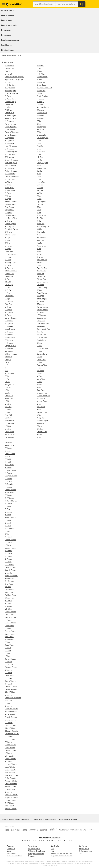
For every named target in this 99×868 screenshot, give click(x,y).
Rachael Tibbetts (11, 784)
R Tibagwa (9, 448)
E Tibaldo (8, 468)
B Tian (39, 124)
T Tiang (40, 290)
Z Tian (39, 265)
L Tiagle (8, 410)
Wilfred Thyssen (11, 354)
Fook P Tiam (41, 74)
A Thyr (8, 238)
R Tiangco (40, 304)
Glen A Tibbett (10, 692)
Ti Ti (7, 371)
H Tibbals (8, 562)
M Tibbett (9, 701)
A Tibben (8, 604)
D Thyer (8, 96)
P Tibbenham (10, 640)
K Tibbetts (9, 762)
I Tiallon (39, 69)
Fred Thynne (10, 207)
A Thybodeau (10, 88)
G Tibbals (8, 559)
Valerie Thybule (11, 91)
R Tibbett (8, 703)
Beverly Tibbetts (11, 717)
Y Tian (39, 249)
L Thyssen (9, 332)
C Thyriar (8, 265)
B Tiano (39, 343)
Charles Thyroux (11, 271)
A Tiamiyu (40, 102)
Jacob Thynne (10, 216)
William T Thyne (11, 202)
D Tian (39, 141)
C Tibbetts (9, 723)
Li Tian (39, 179)
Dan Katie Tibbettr (11, 709)
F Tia (7, 376)
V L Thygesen (10, 168)
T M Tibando (10, 498)
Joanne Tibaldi (10, 454)
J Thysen (9, 307)
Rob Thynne (9, 227)
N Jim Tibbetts (10, 778)
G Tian (39, 149)
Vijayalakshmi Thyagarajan (14, 80)
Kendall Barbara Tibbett (13, 698)
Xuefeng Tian (42, 246)
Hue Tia (8, 387)
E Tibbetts (9, 742)
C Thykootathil (10, 174)
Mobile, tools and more (36, 854)
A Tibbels (8, 601)
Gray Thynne (10, 210)
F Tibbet (8, 648)
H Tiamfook (41, 99)
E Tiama (40, 93)
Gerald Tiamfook (43, 96)
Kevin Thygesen (11, 146)
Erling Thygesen (11, 135)
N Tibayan (9, 554)
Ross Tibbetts (10, 789)
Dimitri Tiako (9, 437)
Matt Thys (9, 304)
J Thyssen (9, 326)
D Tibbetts (9, 737)
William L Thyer (11, 118)
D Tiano (40, 351)
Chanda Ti (9, 357)
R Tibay (8, 531)
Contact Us (11, 849)
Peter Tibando (10, 493)
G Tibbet (8, 651)
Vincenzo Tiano (42, 393)
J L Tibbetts (9, 756)
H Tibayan (9, 543)
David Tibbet (10, 645)
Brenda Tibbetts (11, 720)
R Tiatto (40, 435)
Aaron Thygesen (11, 124)
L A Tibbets (9, 665)
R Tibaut (8, 520)
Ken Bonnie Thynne (12, 218)
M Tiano (40, 376)
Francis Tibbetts (11, 745)
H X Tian (40, 157)
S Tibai (7, 451)
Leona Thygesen (11, 152)
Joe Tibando (10, 482)
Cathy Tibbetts (10, 726)
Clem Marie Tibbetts (12, 734)
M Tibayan (9, 551)
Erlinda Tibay (10, 529)
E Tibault (8, 515)
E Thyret (8, 249)
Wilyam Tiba (9, 446)
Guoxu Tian (41, 152)
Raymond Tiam (42, 77)
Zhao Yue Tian (42, 268)
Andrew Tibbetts (11, 712)
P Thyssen (9, 340)
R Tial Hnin (40, 66)
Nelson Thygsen (11, 171)
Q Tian (39, 199)
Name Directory (14, 819)
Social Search (6, 45)
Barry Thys (9, 277)
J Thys (8, 299)
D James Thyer (11, 99)
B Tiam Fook (41, 82)
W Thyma (9, 182)
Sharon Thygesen (11, 160)
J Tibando (9, 479)
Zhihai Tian (41, 274)
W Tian (39, 221)
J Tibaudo (9, 512)
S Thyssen (9, 349)
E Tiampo (40, 105)
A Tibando (9, 473)
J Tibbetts (9, 753)
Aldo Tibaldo (9, 465)
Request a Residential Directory (62, 856)
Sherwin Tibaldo (11, 470)
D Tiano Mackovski (43, 396)
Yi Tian (39, 254)
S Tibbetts (9, 792)
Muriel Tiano (41, 379)
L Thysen (9, 310)
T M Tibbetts (10, 803)
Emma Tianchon (43, 282)
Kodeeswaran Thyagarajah (14, 77)
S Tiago (8, 412)
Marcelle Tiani (42, 326)
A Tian (39, 121)
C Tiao (39, 404)
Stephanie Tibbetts (12, 798)
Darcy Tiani (41, 321)
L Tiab (7, 401)
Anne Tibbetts (10, 714)
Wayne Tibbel (10, 598)
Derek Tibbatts (10, 567)
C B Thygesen (10, 130)
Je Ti (7, 362)
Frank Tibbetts (10, 748)
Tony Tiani (40, 332)
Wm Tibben (9, 637)
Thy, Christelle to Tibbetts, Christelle (45, 819)
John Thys (9, 302)
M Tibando (9, 484)
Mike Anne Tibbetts (12, 776)
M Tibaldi (8, 457)
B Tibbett (8, 670)
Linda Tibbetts (10, 767)
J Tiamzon (40, 118)
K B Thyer (9, 107)
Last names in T (26, 819)
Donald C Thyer (11, 102)
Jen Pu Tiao (41, 407)
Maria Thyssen (10, 338)
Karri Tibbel (9, 593)
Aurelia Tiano (41, 340)
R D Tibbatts (9, 579)
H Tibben (8, 620)
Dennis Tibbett (10, 681)
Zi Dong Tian (41, 279)
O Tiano (40, 382)
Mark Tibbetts (10, 773)
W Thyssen (9, 351)
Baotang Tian (41, 127)
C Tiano (40, 346)
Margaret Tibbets (11, 667)
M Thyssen (9, 335)
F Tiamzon (40, 116)
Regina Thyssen (11, 346)
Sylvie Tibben (10, 634)
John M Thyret (10, 254)
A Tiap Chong (42, 418)
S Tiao (39, 410)
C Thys (8, 279)
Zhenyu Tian (41, 271)
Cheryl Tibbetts (11, 728)
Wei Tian (40, 229)
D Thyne (8, 193)
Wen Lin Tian (41, 232)
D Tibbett (8, 679)
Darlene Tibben (11, 612)
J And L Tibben (11, 623)
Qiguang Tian (41, 202)
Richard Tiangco (42, 307)
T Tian (39, 213)
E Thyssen (9, 321)
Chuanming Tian (43, 138)
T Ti (7, 368)
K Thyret (8, 257)
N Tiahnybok (10, 424)
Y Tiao (39, 415)
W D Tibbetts (10, 806)
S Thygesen (9, 157)
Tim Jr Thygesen (11, 163)
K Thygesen (9, 141)
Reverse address (8, 15)
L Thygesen (9, 149)
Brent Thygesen (11, 127)
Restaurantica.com (85, 851)
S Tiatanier (40, 429)
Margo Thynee (10, 204)
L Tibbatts (9, 573)
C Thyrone (9, 268)
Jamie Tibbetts (10, 759)
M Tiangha (40, 313)
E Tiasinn (40, 426)
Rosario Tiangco (42, 310)
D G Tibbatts (10, 565)
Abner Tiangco (42, 293)
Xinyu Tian (41, 241)
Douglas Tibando (11, 476)
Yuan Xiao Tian (42, 260)
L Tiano (39, 374)
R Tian (39, 207)
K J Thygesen (10, 143)
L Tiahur (8, 429)
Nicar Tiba (9, 443)
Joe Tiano (40, 371)
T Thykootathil (10, 179)
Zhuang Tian (41, 277)
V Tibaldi (8, 462)
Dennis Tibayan (11, 540)
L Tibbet (8, 656)
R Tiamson (41, 110)
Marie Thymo (10, 188)
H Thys (8, 293)
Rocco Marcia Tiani (43, 329)
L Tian (39, 177)
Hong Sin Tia (9, 385)
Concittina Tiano (43, 349)
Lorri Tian (40, 185)
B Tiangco (40, 296)
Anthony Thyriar (11, 263)
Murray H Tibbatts (11, 576)
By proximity (6, 30)
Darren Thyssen (11, 318)
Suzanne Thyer (10, 116)
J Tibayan (9, 545)
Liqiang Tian (41, 182)
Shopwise (32, 856)
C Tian (39, 132)
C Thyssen (9, 315)
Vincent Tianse (42, 401)
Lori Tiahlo (9, 418)
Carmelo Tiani (42, 318)
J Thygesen (9, 138)
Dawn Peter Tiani (43, 324)
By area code (6, 35)
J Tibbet (8, 653)
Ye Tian (39, 252)
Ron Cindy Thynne (12, 229)
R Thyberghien (10, 85)
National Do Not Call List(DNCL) (62, 854)
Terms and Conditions (15, 856)
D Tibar (8, 509)
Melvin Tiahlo (10, 421)
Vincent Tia (9, 399)
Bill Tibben (9, 609)
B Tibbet (8, 642)
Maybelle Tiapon (43, 421)
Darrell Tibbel (10, 590)
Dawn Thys (9, 285)
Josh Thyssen (10, 329)
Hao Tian (40, 160)
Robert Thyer (10, 113)
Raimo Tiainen (10, 435)
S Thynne (9, 232)
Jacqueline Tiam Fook (44, 88)
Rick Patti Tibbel (11, 595)
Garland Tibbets (11, 659)
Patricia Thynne (11, 224)
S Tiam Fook (41, 91)
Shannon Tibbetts (11, 795)
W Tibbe (8, 587)
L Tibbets (8, 662)
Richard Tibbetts (11, 787)
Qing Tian (40, 204)
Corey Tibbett (10, 676)
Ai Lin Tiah (9, 415)
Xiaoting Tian (41, 238)
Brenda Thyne (10, 191)
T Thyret (8, 260)
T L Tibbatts (9, 581)
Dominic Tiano (42, 354)
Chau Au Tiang (42, 288)
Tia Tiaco (8, 407)
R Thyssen (9, 343)
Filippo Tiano (41, 360)
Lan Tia (8, 393)
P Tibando (9, 487)
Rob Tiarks (40, 424)
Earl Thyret (9, 252)
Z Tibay (8, 534)
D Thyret (8, 246)
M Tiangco (41, 302)
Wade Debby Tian (43, 227)
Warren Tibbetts (11, 809)
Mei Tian (40, 191)
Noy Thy (8, 71)
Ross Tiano (41, 390)
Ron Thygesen (10, 155)
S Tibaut (8, 523)
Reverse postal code (9, 25)
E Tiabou (8, 404)
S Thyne (8, 199)
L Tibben (8, 629)
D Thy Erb (9, 74)
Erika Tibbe (9, 584)
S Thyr (7, 243)
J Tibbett (8, 695)
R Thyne (8, 196)
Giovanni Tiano (42, 365)
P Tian (39, 196)
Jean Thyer (9, 105)
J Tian (39, 166)
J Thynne (9, 213)
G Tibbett (8, 684)
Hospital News (84, 849)
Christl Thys (9, 282)
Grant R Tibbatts (11, 570)
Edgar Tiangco (42, 299)
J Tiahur (8, 426)
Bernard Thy (9, 66)
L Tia (7, 390)
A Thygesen (9, 121)
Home (4, 819)
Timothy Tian (42, 216)
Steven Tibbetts (11, 800)
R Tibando (9, 495)
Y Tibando (9, 504)
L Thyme (8, 185)
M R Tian (40, 188)
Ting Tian (40, 218)
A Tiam (39, 71)
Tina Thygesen (10, 166)
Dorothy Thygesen (12, 132)
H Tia (7, 379)
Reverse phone (7, 20)
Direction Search (8, 50)
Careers (10, 851)
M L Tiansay (41, 399)
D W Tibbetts (10, 739)
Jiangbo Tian (41, 168)
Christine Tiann (42, 338)
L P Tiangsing (42, 315)
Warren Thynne (11, 235)
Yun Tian (40, 263)
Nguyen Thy (10, 69)
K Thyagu (9, 82)
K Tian (39, 174)
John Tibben (10, 626)
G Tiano (40, 362)
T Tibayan (9, 556)
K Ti (7, 365)
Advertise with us (34, 849)
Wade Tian (41, 224)
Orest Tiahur (9, 432)
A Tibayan (9, 537)
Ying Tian (40, 257)
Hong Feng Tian (42, 163)
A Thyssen (9, 313)
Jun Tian (40, 171)
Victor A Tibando (11, 501)
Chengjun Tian (42, 135)
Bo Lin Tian (41, 130)
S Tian (39, 210)
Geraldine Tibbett (11, 690)
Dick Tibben (9, 615)
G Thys (8, 288)
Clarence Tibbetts (11, 731)
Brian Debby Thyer (12, 93)
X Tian (39, 235)
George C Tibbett (11, 687)
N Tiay (39, 437)
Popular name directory (10, 40)
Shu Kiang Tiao (42, 412)
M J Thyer (9, 110)
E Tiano (39, 357)
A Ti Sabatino (10, 374)
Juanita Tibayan (11, 548)
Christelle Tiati (42, 432)
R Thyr (7, 241)
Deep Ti (8, 360)
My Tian (40, 193)
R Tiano (39, 387)
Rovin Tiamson (42, 113)
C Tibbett (8, 673)
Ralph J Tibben (10, 631)
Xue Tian (40, 243)
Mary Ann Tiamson (43, 107)
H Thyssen (9, 324)
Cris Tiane (40, 285)
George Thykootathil (12, 177)
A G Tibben (9, 606)
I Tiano (39, 368)
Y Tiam (39, 80)
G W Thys (9, 290)
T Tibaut (8, 526)
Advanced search (8, 10)
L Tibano (8, 507)
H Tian (39, 155)
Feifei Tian (40, 146)
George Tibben (10, 617)
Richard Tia (9, 396)
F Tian (39, 143)
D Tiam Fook (41, 85)
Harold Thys (9, 296)
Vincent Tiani (41, 335)
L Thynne (9, 221)
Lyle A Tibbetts (10, 770)
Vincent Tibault (10, 518)
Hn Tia (7, 382)
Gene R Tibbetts (11, 751)
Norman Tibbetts (11, 781)
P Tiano (39, 385)
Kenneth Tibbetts (11, 764)
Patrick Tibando (11, 490)
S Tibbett (8, 706)
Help (52, 851)
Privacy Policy (12, 854)
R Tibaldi (8, 459)
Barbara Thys (10, 274)
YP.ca (81, 854)
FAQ (52, 849)
